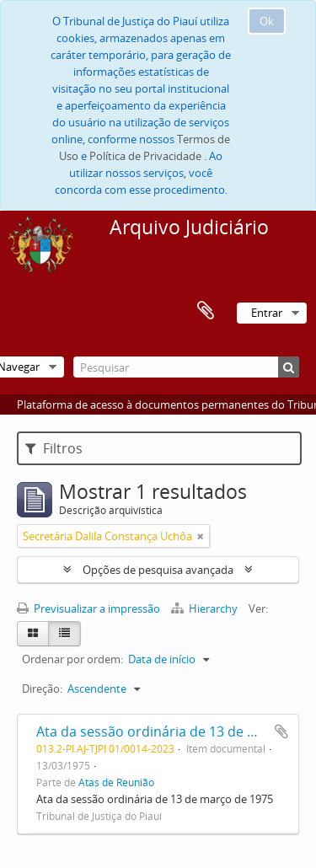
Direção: (42, 689)
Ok (267, 21)
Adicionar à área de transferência (281, 731)
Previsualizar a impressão (88, 608)
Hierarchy (206, 608)
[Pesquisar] (186, 367)
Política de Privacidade (145, 156)
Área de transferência (206, 311)
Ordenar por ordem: (72, 659)
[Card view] (33, 634)
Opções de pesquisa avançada (158, 570)
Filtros (54, 448)
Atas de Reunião (116, 782)
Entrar (267, 313)
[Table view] (64, 634)
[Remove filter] (201, 536)
